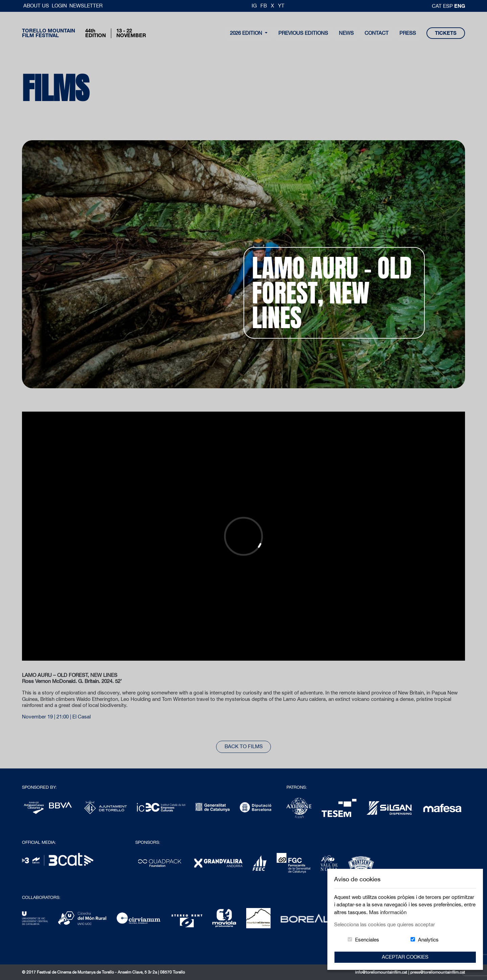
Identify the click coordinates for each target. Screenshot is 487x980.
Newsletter (86, 6)
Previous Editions (303, 33)
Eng (460, 6)
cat (437, 6)
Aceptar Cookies (405, 957)
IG (254, 6)
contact (377, 33)
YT (281, 6)
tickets (446, 33)
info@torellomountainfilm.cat (382, 972)
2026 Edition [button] (247, 33)
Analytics (428, 940)
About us (37, 6)
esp (449, 6)
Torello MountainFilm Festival (49, 33)
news (346, 33)
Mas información (388, 912)
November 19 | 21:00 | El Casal (56, 717)
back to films (244, 746)
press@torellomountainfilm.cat (438, 972)
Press (408, 33)
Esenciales (367, 940)
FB (264, 6)
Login (59, 6)
